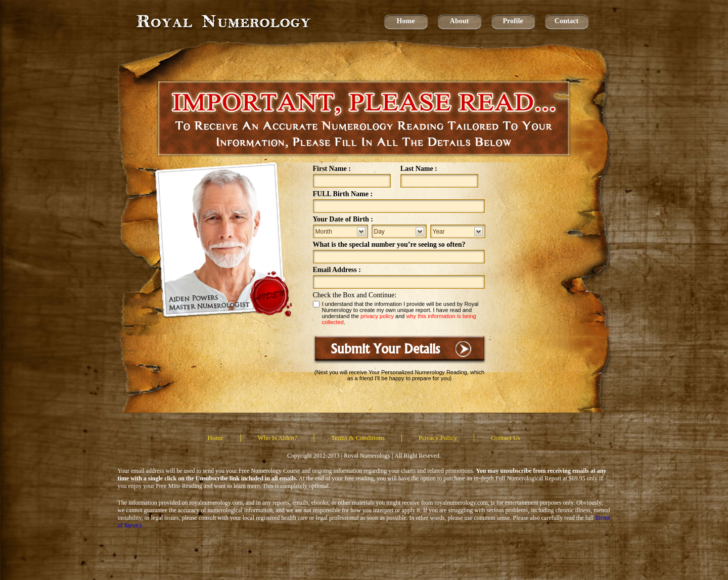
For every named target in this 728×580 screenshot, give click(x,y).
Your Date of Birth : (343, 219)
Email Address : (337, 270)
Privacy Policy (438, 438)
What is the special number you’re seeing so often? (389, 244)
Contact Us (506, 438)
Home (406, 21)
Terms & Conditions (358, 438)
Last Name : (419, 169)
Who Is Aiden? (278, 438)
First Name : (332, 169)
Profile (513, 21)
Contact (566, 21)
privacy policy (377, 316)
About (459, 21)
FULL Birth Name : (343, 194)
